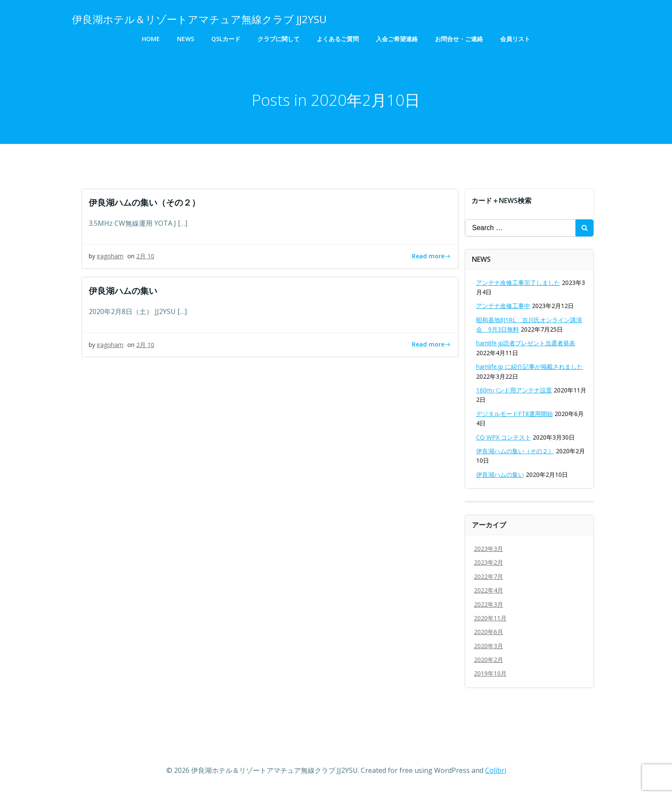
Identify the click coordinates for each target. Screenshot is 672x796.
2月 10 (145, 256)
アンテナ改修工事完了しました (518, 283)
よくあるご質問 (338, 39)
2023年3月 (489, 549)
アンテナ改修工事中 (503, 306)
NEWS (186, 39)
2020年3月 (489, 646)
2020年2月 (489, 660)
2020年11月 (490, 618)
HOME (151, 39)
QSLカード (226, 39)
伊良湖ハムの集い (500, 474)
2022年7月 (489, 576)
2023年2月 (489, 562)
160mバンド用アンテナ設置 (514, 390)
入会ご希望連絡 (397, 39)
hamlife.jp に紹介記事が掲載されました (529, 367)
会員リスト (515, 39)
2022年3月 (489, 604)
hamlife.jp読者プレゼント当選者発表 (526, 343)
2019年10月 (490, 674)
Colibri (496, 770)
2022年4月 (489, 590)
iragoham (110, 256)
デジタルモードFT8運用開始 (514, 414)
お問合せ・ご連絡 (459, 39)
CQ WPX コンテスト (504, 437)
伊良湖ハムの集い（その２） (515, 451)
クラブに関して (279, 39)
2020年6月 (489, 632)
